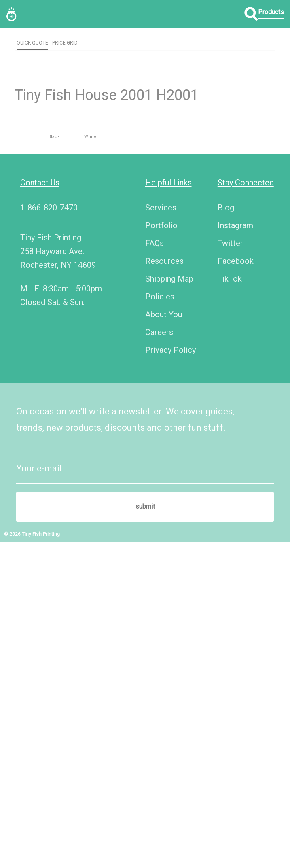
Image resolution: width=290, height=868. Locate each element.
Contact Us (40, 508)
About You (164, 640)
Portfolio (161, 551)
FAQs (155, 569)
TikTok (230, 605)
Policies (160, 622)
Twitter (230, 569)
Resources (164, 587)
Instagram (235, 551)
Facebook (236, 587)
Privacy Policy (170, 676)
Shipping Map (169, 605)
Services (161, 533)
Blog (226, 533)
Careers (159, 658)
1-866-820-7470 (49, 533)
